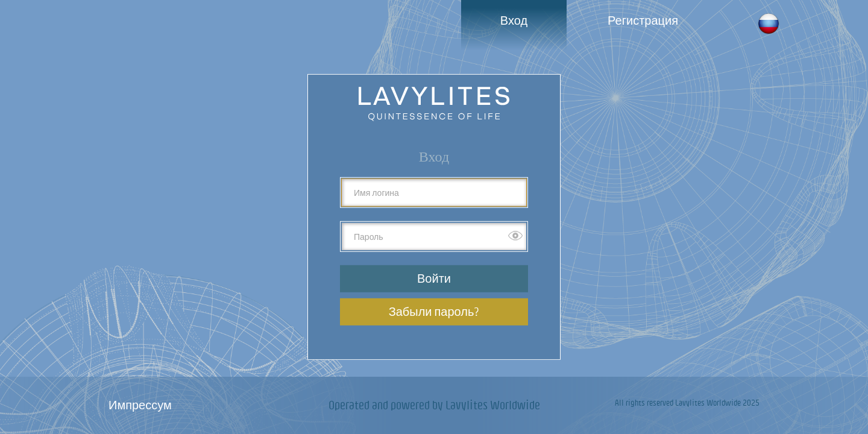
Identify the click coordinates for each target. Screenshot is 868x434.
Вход (514, 20)
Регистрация (643, 20)
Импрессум (140, 405)
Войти (434, 278)
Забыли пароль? (434, 311)
